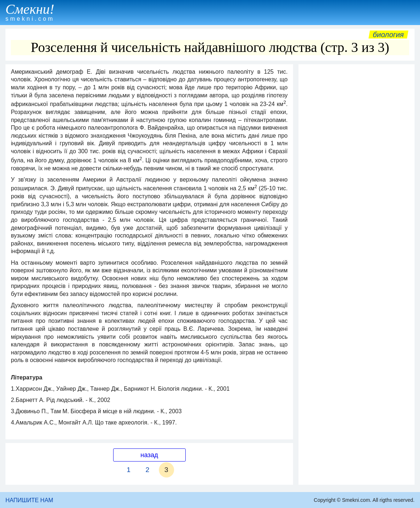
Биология (388, 34)
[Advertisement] (357, 113)
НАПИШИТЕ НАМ (29, 500)
